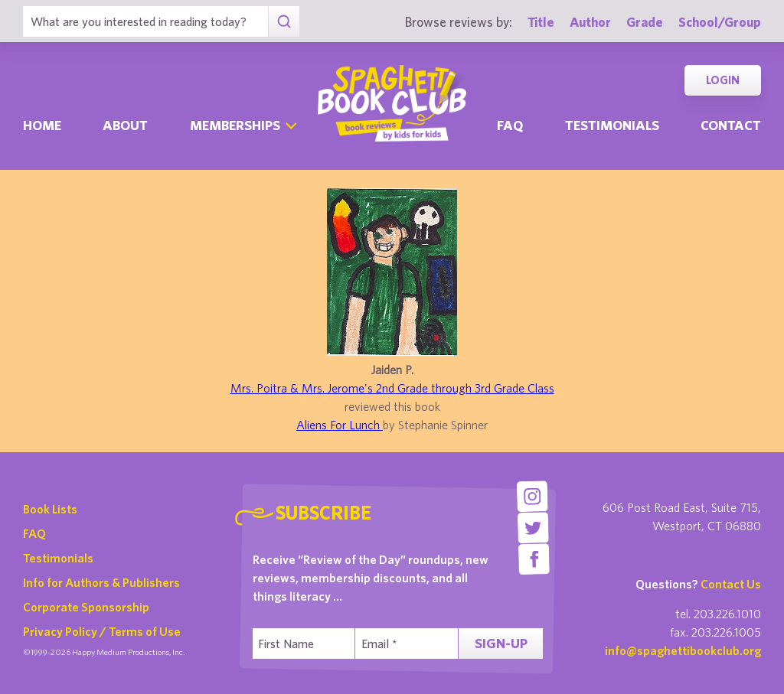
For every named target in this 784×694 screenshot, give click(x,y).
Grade (645, 22)
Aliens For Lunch (340, 425)
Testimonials (612, 125)
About (125, 125)
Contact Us (731, 584)
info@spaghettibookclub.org (683, 650)
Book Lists (50, 509)
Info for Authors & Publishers (101, 582)
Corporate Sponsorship (86, 607)
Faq (510, 125)
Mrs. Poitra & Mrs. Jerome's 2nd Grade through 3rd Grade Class (392, 388)
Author (590, 22)
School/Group (720, 22)
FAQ (34, 533)
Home (42, 125)
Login (723, 80)
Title (541, 22)
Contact (731, 125)
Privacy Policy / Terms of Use (102, 631)
